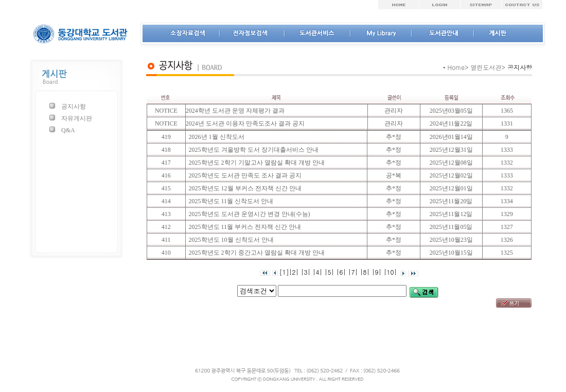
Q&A (68, 130)
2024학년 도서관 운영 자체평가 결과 (235, 111)
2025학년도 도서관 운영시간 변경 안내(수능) (248, 214)
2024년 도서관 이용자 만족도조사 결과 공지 (245, 123)
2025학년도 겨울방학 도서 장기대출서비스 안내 (252, 150)
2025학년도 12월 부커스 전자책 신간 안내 (244, 188)
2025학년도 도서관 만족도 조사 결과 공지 (244, 175)
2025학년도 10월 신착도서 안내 (230, 240)
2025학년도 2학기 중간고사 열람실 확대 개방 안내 (255, 253)
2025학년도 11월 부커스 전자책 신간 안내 (244, 227)
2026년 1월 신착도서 (215, 137)
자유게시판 (77, 118)
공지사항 (74, 106)
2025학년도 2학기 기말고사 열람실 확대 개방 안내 (255, 163)
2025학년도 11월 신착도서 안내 (230, 201)
